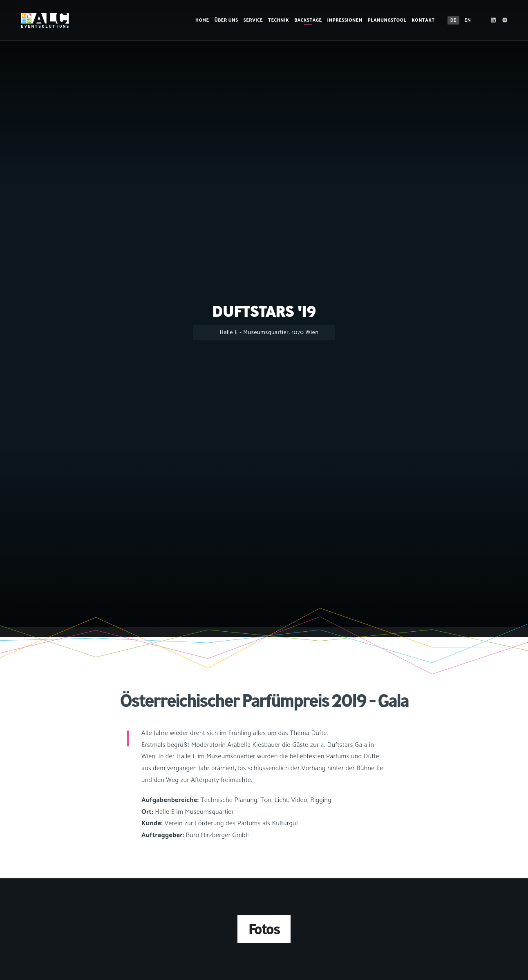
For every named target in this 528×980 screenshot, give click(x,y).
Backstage (305, 20)
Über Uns (223, 20)
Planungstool (384, 20)
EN (465, 20)
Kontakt (420, 20)
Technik (276, 20)
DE (450, 20)
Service (250, 20)
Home (199, 20)
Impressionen (342, 20)
